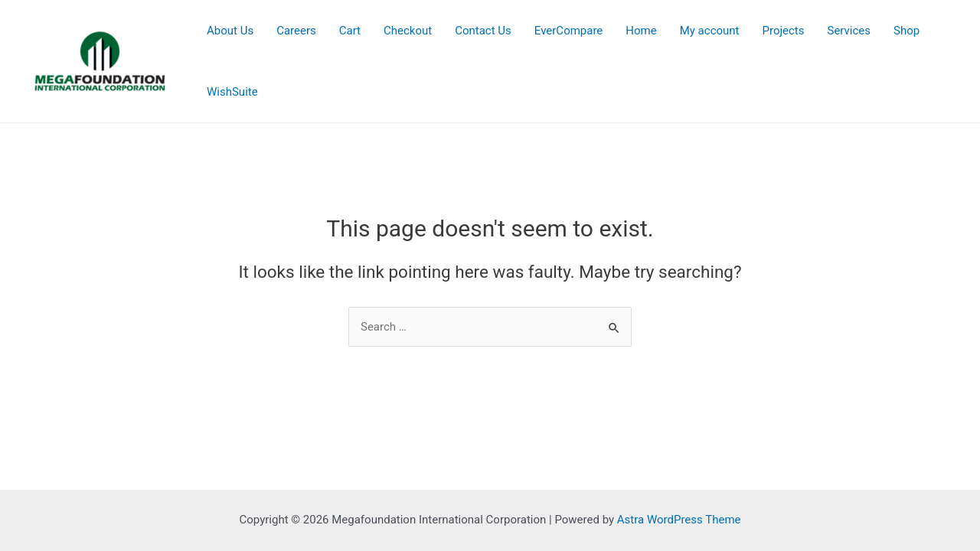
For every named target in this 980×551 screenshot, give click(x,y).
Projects (784, 31)
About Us (230, 31)
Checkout (408, 31)
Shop (906, 31)
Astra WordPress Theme (679, 520)
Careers (296, 31)
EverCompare (569, 31)
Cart (350, 31)
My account (710, 31)
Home (641, 31)
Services (849, 31)
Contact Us (483, 31)
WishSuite (232, 92)
